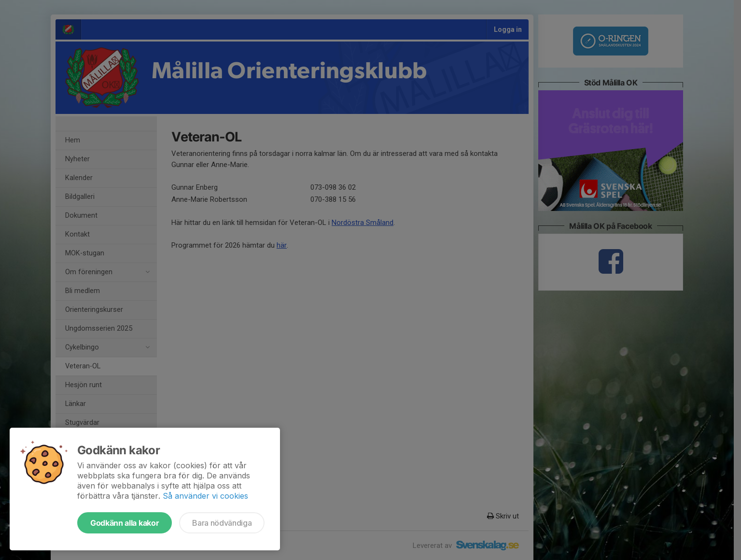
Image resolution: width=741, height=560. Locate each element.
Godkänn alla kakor (125, 523)
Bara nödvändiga (222, 523)
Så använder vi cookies (205, 496)
